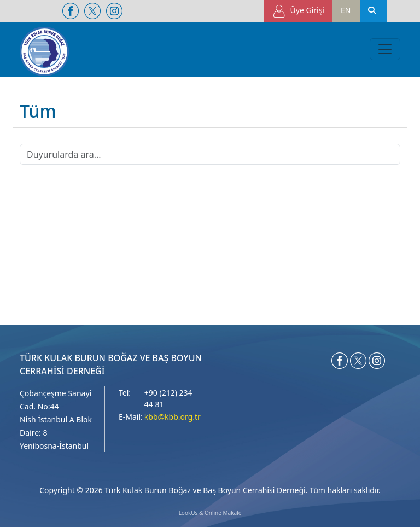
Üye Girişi (298, 11)
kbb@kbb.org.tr (173, 417)
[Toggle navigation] (385, 49)
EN (346, 10)
